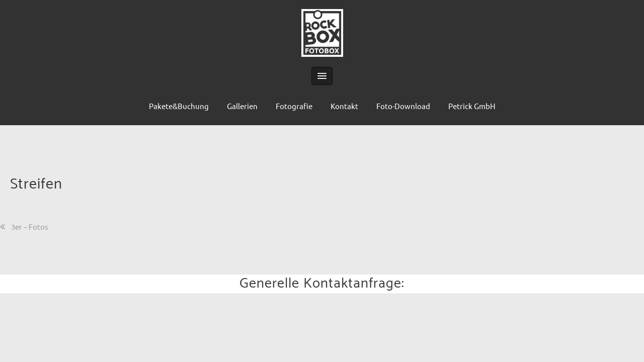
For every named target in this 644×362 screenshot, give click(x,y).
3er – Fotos (30, 227)
